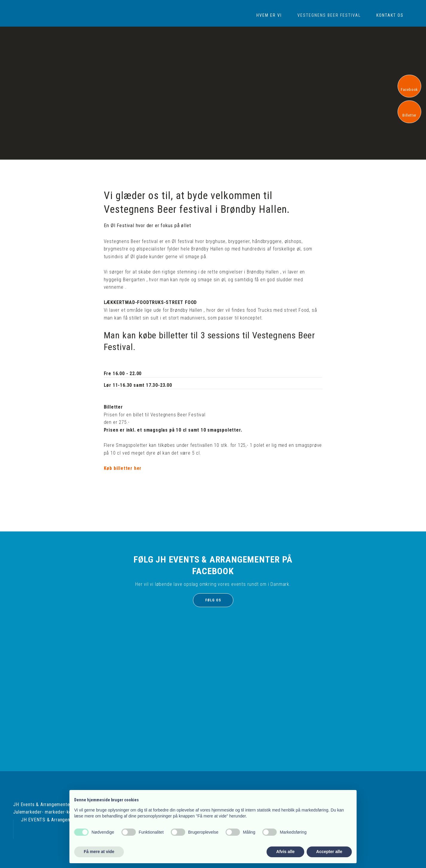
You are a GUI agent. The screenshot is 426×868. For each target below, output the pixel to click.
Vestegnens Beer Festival (329, 15)
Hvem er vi (269, 15)
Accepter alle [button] (329, 852)
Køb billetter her (123, 468)
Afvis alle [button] (285, 852)
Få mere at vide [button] (99, 852)
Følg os (213, 600)
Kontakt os (390, 15)
